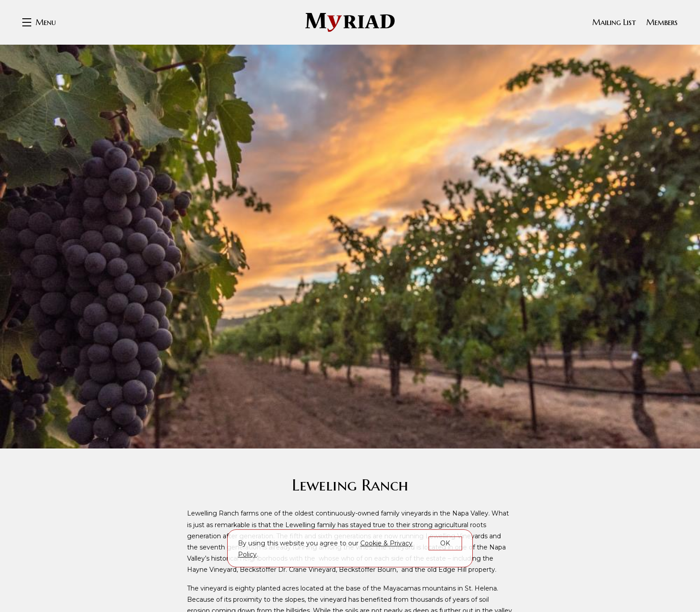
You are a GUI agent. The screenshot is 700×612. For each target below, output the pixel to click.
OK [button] (445, 543)
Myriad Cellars (350, 22)
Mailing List (614, 22)
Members (662, 22)
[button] (39, 22)
